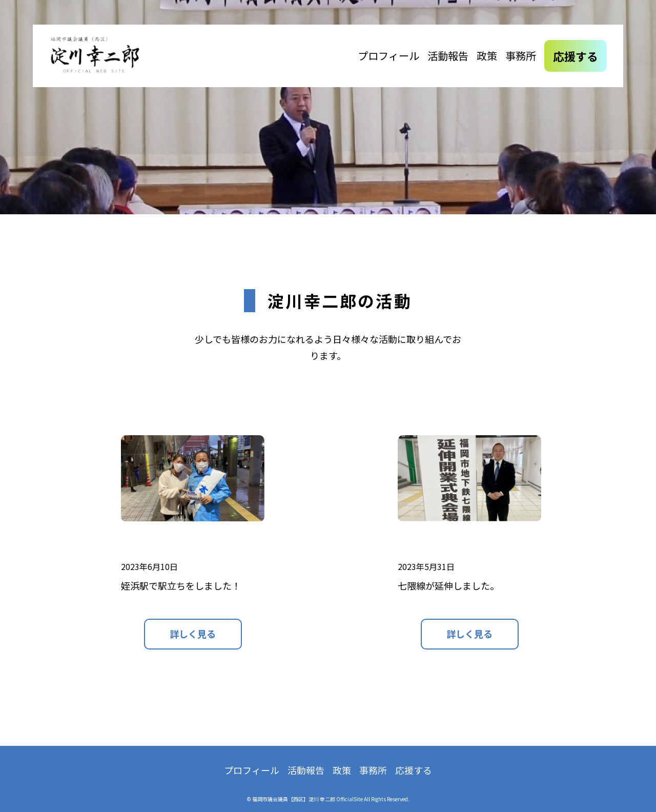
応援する (576, 56)
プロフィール (388, 56)
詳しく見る (193, 634)
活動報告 (448, 56)
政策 (487, 56)
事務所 (521, 56)
